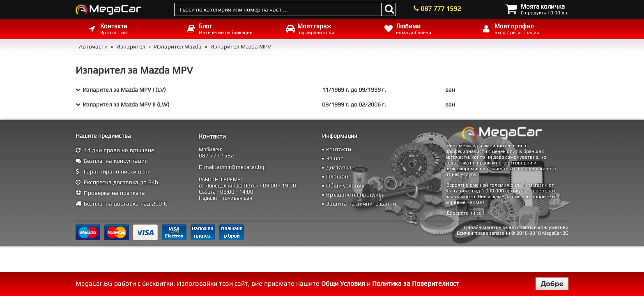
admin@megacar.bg (240, 167)
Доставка (339, 167)
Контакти (339, 149)
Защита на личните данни (361, 203)
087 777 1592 (441, 8)
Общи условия (345, 185)
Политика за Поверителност (416, 283)
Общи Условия (343, 283)
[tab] (322, 90)
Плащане (339, 176)
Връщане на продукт (354, 194)
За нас (335, 158)
